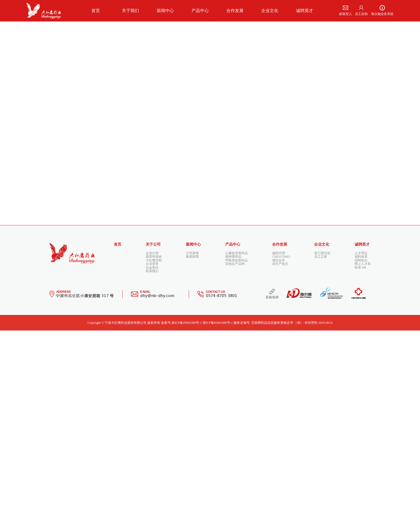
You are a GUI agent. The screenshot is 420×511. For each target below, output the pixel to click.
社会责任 (152, 446)
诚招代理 (279, 422)
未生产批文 (280, 440)
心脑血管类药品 (237, 422)
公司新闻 (192, 422)
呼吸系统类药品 (237, 434)
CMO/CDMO (281, 428)
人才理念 (361, 422)
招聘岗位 (361, 434)
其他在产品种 (235, 440)
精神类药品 (233, 428)
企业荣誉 (152, 440)
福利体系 (361, 428)
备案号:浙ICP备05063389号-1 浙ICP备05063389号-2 (197, 503)
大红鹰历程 (154, 434)
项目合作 (279, 434)
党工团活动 (322, 422)
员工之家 (321, 428)
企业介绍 (152, 422)
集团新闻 (192, 428)
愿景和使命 (154, 428)
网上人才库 (363, 440)
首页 (118, 414)
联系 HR (361, 446)
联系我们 (152, 452)
